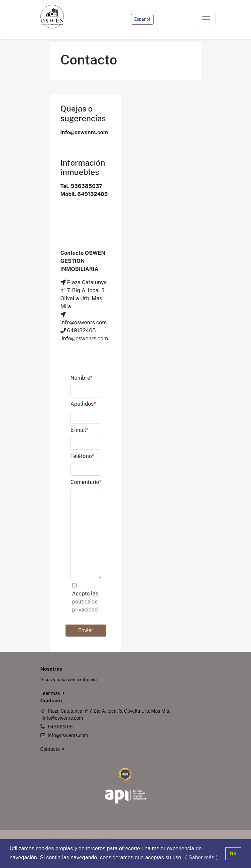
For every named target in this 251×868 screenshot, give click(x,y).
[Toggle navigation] (206, 19)
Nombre (82, 378)
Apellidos (83, 404)
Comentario (86, 482)
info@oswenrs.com (68, 735)
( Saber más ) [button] (201, 857)
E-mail (80, 430)
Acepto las (85, 602)
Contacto (52, 749)
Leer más (52, 693)
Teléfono (82, 456)
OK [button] (233, 854)
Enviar (86, 630)
